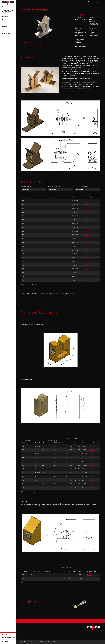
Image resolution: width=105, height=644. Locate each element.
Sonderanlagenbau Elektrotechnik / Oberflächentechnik (8, 12)
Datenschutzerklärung (9, 638)
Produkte (5, 7)
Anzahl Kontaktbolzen (82, 186)
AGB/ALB (5, 634)
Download (5, 16)
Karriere (5, 27)
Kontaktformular (7, 34)
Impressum (6, 641)
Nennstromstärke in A (28, 186)
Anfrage (86, 201)
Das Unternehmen (8, 20)
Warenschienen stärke (55, 186)
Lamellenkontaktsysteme (32, 42)
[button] (39, 91)
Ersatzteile (30, 601)
